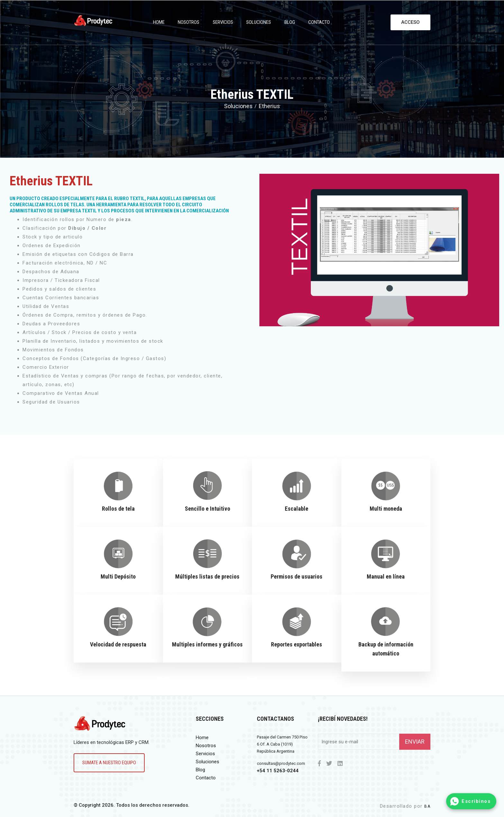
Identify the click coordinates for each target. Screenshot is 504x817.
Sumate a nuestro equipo (109, 763)
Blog (290, 22)
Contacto (319, 22)
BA (427, 806)
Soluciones (259, 22)
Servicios (223, 22)
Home (159, 22)
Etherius (269, 106)
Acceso (410, 22)
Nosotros (189, 22)
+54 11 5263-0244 (278, 771)
